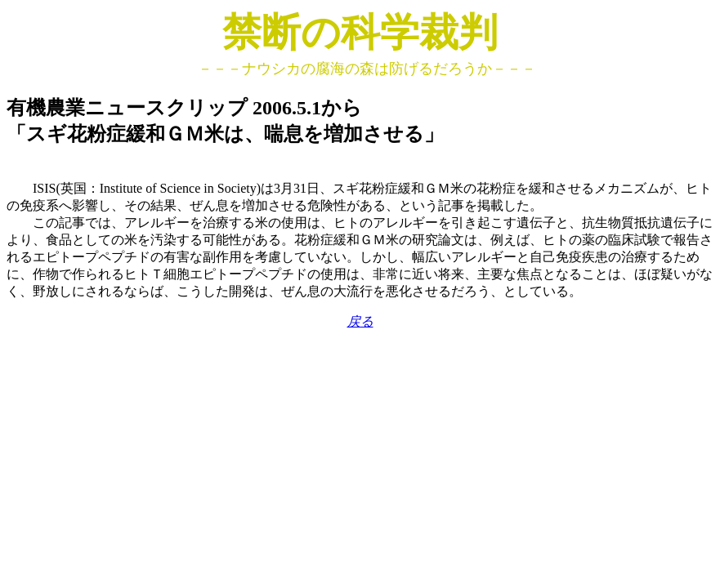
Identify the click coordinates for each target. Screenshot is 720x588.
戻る (360, 321)
